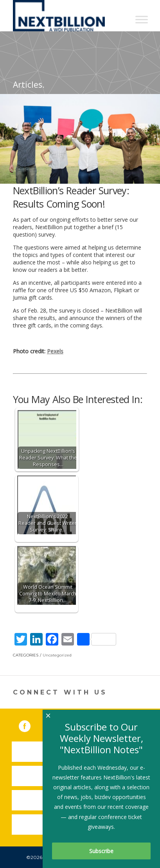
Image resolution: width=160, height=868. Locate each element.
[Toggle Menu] (142, 19)
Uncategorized (57, 655)
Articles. (29, 85)
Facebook (30, 725)
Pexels (55, 351)
